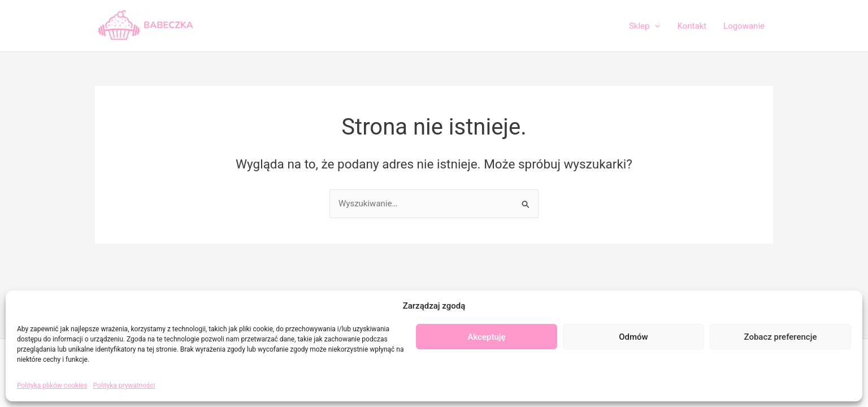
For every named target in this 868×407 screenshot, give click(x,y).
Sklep (645, 26)
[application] (655, 26)
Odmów (633, 337)
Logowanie (744, 26)
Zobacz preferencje (781, 337)
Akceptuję (486, 337)
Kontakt (692, 26)
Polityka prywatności (124, 386)
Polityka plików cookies (52, 386)
